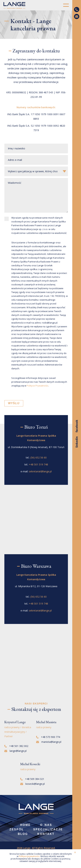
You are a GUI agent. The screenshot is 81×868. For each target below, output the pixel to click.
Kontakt (46, 834)
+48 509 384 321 (32, 779)
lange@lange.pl (15, 751)
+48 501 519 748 (38, 464)
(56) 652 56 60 (38, 458)
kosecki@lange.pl (32, 784)
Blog (23, 834)
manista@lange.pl (49, 742)
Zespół (17, 829)
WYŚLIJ (14, 403)
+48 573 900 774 (48, 737)
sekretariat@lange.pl (40, 471)
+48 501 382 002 (16, 746)
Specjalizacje (48, 829)
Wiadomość (36, 195)
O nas (46, 825)
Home (25, 825)
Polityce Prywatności (37, 386)
